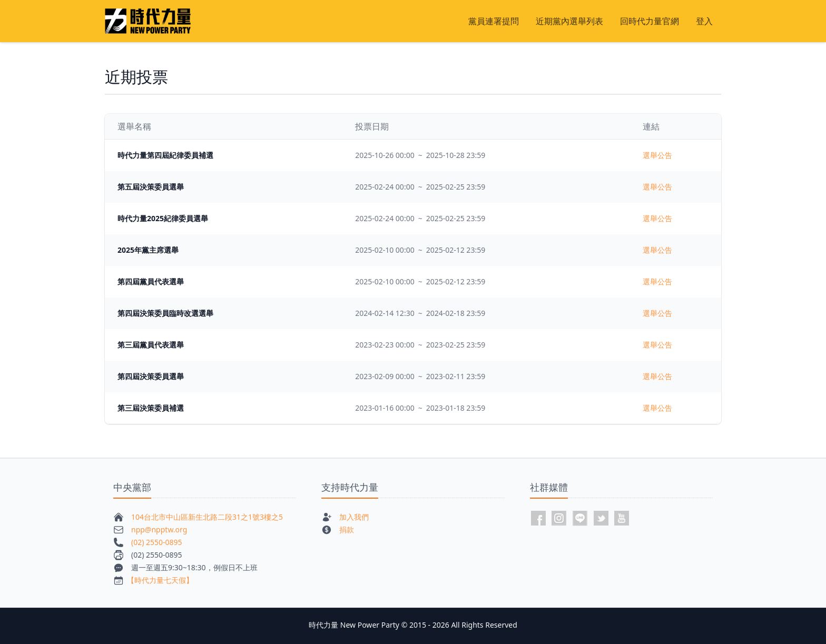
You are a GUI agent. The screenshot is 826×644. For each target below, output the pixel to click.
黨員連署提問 (494, 21)
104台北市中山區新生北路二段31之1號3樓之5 (207, 517)
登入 (704, 21)
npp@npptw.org (159, 529)
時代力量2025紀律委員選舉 (163, 218)
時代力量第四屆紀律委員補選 (165, 155)
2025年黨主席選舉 (148, 250)
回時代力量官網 (650, 21)
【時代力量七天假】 (160, 580)
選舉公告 (657, 155)
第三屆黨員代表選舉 (151, 345)
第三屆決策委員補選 (151, 408)
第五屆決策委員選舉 (151, 187)
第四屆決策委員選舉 (151, 376)
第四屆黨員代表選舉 (151, 281)
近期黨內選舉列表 (569, 21)
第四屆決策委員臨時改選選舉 (165, 313)
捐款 (347, 529)
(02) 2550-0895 (157, 542)
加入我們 (354, 517)
